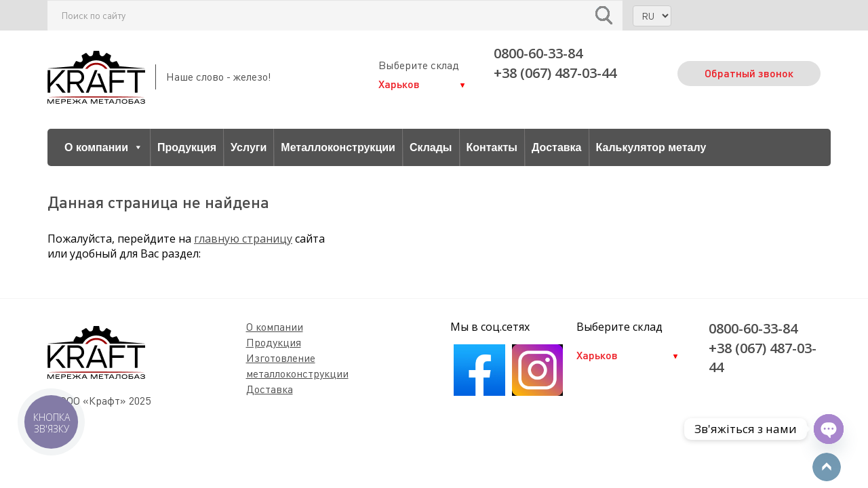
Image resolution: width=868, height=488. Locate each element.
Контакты (492, 147)
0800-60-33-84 (538, 53)
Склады (431, 147)
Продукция (187, 147)
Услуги (249, 147)
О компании (104, 147)
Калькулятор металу (651, 147)
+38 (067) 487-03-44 (555, 73)
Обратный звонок (749, 73)
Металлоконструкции (338, 147)
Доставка (557, 147)
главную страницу (243, 239)
